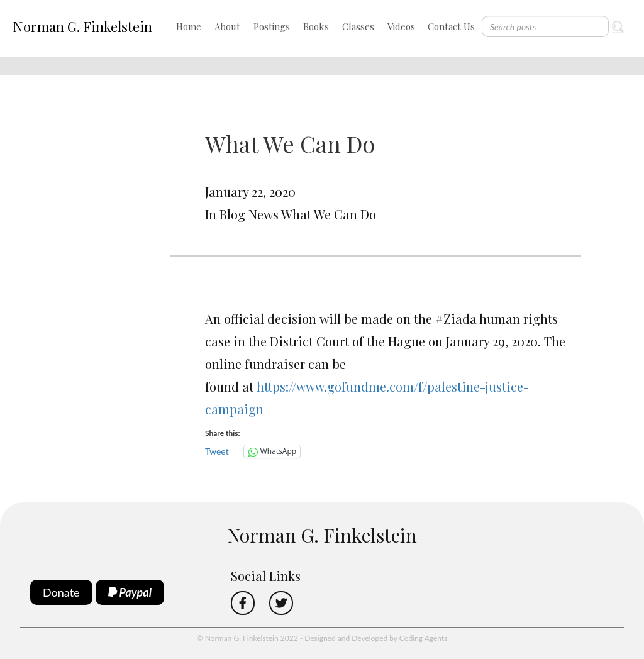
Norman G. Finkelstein (82, 26)
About (227, 26)
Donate (61, 592)
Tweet (217, 451)
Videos (401, 26)
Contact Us (451, 26)
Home (189, 26)
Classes (358, 26)
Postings (272, 26)
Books (316, 26)
